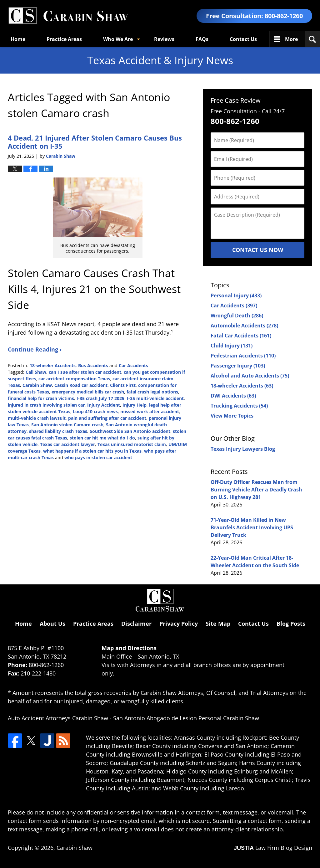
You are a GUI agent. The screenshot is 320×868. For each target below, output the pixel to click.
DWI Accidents (233, 396)
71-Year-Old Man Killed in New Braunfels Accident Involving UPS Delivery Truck (252, 527)
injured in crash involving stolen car (46, 405)
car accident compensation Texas (74, 379)
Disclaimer (136, 624)
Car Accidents (133, 365)
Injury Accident (104, 405)
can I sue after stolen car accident (85, 372)
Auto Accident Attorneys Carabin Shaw (58, 718)
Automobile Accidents (244, 326)
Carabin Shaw (37, 385)
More (291, 39)
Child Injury (232, 346)
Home (18, 39)
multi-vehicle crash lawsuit (37, 418)
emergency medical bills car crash (88, 392)
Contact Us (243, 39)
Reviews (164, 39)
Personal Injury (236, 295)
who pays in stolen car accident (98, 457)
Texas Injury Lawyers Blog (243, 449)
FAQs (202, 39)
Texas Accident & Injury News (68, 16)
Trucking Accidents (239, 406)
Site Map (218, 624)
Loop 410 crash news (95, 411)
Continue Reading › (35, 349)
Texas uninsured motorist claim (132, 444)
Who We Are (118, 39)
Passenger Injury (238, 366)
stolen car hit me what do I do (102, 438)
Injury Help (135, 405)
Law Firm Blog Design (273, 848)
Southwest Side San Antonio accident (130, 431)
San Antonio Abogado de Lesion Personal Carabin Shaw (186, 718)
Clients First (123, 385)
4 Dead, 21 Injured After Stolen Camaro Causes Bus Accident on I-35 (95, 142)
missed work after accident (150, 411)
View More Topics (232, 416)
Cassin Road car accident (81, 385)
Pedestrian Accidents (243, 356)
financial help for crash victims (41, 398)
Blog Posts (291, 624)
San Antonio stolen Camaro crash (67, 425)
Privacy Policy (179, 624)
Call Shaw (36, 372)
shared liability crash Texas (58, 431)
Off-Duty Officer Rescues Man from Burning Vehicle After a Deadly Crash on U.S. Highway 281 (256, 490)
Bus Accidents (93, 365)
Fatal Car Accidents (241, 336)
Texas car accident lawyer (67, 444)
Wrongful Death (237, 316)
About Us (52, 624)
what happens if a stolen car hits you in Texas (92, 451)
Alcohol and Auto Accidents (250, 376)
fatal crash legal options (152, 392)
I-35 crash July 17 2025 (100, 398)
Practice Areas (64, 39)
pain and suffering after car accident (107, 418)
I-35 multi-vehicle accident (155, 398)
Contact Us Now (258, 250)
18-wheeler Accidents (53, 365)
